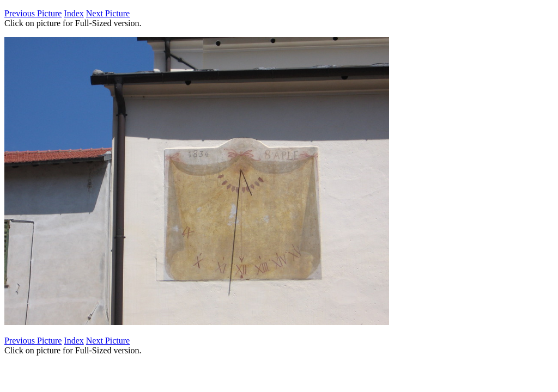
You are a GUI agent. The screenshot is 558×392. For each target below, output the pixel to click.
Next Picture (108, 13)
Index (74, 13)
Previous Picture (33, 13)
